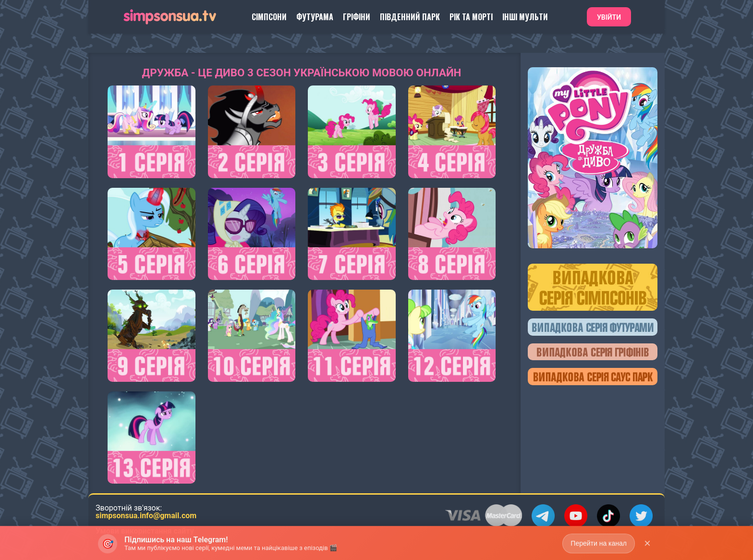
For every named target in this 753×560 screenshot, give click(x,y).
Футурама (315, 17)
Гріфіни (357, 17)
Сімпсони (269, 17)
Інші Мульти (525, 17)
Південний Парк (410, 17)
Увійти (609, 17)
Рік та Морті (471, 17)
